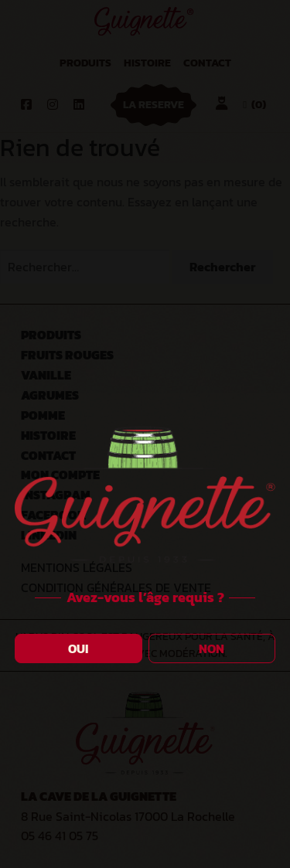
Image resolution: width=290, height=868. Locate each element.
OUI (78, 648)
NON (212, 648)
